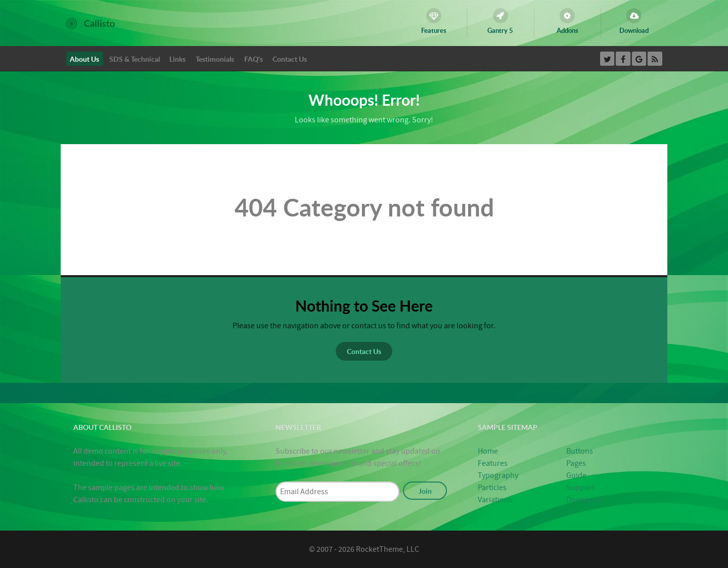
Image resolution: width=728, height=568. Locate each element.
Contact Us (364, 351)
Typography (498, 475)
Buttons (580, 451)
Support (580, 488)
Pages (576, 463)
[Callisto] (90, 23)
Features (493, 463)
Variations (495, 500)
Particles (492, 488)
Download (584, 500)
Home (488, 451)
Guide (576, 475)
